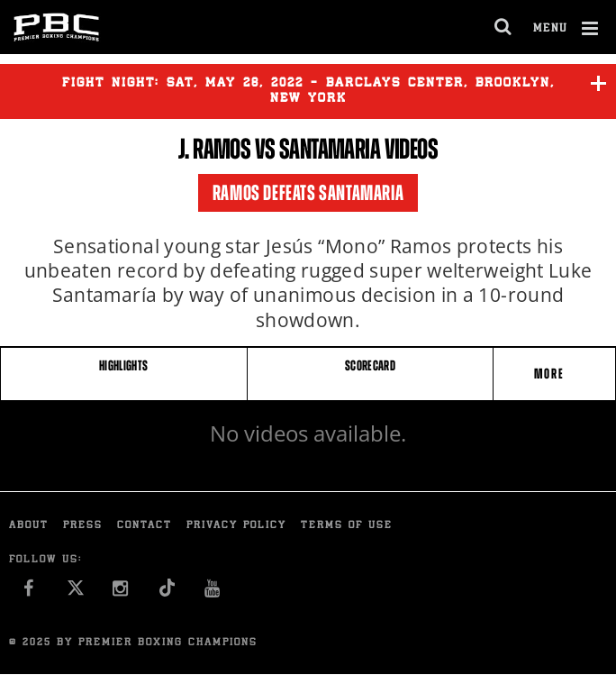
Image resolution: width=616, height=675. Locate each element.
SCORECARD (370, 365)
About (29, 526)
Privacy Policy (236, 526)
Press (83, 526)
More (551, 374)
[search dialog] (504, 27)
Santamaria (330, 149)
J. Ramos (214, 149)
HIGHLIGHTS (124, 365)
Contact (145, 526)
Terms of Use (347, 526)
